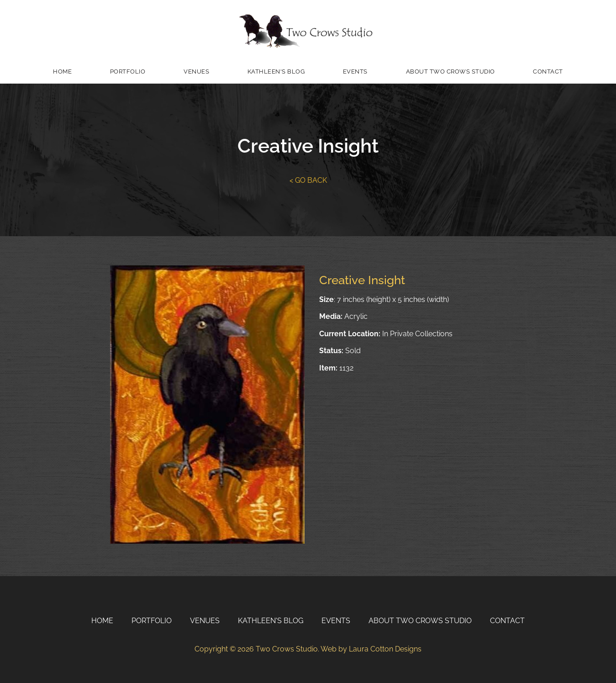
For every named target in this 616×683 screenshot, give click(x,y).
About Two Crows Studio (450, 71)
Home (62, 71)
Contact (548, 71)
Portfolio (128, 71)
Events (355, 71)
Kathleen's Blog (276, 71)
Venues (196, 71)
